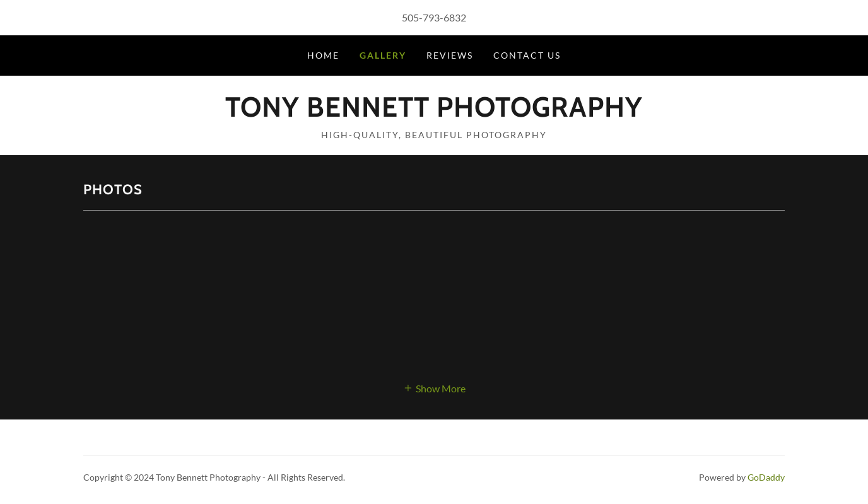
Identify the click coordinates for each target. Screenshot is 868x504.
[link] (434, 113)
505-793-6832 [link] (434, 17)
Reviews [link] (450, 55)
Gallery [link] (383, 55)
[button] (434, 387)
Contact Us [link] (527, 55)
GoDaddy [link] (766, 477)
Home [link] (323, 55)
